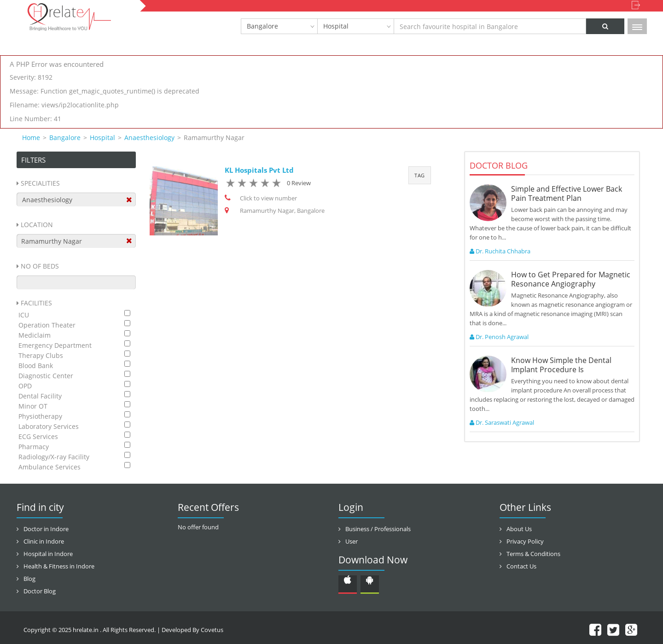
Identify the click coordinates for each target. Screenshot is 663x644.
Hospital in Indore (48, 554)
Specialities (40, 183)
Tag (420, 175)
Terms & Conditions (533, 554)
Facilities (36, 303)
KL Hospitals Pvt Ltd (259, 170)
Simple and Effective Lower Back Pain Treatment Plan (567, 193)
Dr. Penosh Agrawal (499, 337)
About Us (519, 529)
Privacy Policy (525, 541)
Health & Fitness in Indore (59, 566)
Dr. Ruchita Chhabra (500, 251)
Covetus (212, 630)
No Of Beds (40, 266)
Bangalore (262, 26)
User (352, 541)
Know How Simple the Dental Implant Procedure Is (561, 365)
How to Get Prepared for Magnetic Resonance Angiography (571, 279)
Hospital (336, 26)
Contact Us (521, 566)
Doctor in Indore (46, 529)
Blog (29, 579)
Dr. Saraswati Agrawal (502, 422)
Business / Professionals (378, 529)
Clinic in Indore (44, 541)
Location (37, 225)
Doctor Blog (40, 591)
